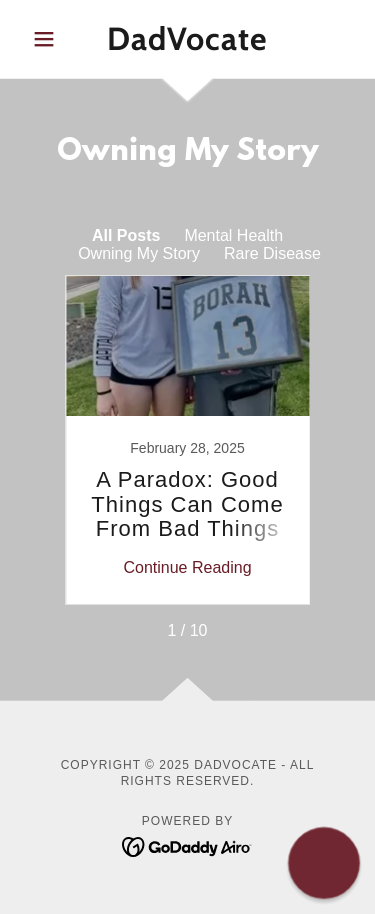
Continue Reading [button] (187, 567)
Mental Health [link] (233, 235)
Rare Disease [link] (272, 253)
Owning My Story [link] (139, 253)
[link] (187, 39)
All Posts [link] (126, 235)
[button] (48, 39)
